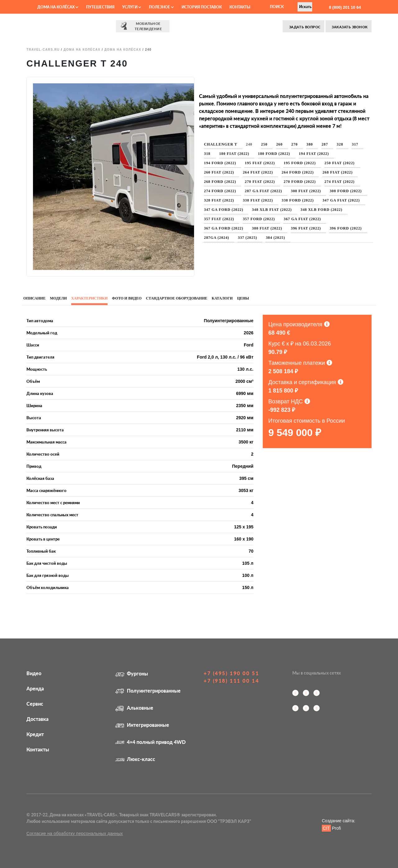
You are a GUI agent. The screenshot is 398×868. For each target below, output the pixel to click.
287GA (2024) (217, 238)
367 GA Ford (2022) (224, 228)
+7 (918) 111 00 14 (231, 681)
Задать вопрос (304, 27)
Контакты (240, 7)
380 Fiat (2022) (267, 228)
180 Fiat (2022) (234, 154)
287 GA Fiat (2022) (263, 191)
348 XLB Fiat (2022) (272, 210)
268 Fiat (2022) (338, 172)
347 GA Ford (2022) (224, 210)
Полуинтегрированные (148, 691)
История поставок (202, 7)
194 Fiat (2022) (314, 154)
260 (279, 144)
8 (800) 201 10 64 (344, 7)
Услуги (132, 7)
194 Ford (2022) (220, 163)
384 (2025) (275, 238)
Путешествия (100, 7)
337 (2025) (248, 238)
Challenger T (221, 144)
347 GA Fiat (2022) (341, 200)
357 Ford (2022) (259, 219)
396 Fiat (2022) (306, 228)
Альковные (134, 708)
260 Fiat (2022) (219, 172)
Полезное (161, 7)
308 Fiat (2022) (306, 191)
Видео (34, 673)
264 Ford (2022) (298, 172)
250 (264, 144)
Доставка (37, 719)
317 (355, 144)
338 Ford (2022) (298, 200)
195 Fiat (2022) (260, 163)
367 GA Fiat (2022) (302, 219)
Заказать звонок (349, 27)
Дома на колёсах (58, 7)
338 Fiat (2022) (258, 200)
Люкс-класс (135, 759)
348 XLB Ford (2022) (322, 210)
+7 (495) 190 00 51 (231, 673)
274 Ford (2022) (220, 191)
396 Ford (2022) (346, 228)
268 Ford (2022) (220, 182)
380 (310, 144)
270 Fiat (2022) (260, 182)
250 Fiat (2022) (340, 163)
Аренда (35, 688)
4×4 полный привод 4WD (150, 742)
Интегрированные (142, 725)
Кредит (35, 734)
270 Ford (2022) (300, 182)
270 (295, 144)
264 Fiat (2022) (258, 172)
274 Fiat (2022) (340, 182)
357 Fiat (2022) (219, 219)
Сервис (35, 704)
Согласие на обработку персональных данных (75, 833)
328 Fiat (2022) (219, 200)
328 (340, 144)
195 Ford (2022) (300, 163)
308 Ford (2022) (346, 191)
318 (207, 154)
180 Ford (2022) (274, 154)
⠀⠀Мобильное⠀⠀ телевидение (143, 26)
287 (325, 144)
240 (249, 144)
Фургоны (132, 673)
